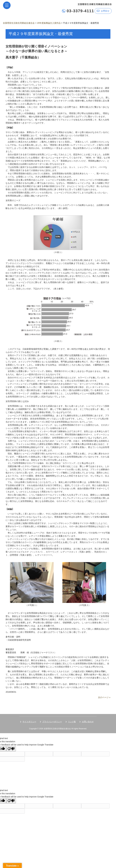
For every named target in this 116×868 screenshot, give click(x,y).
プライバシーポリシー (52, 722)
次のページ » (104, 697)
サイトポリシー (29, 722)
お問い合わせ (88, 722)
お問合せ (103, 11)
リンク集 (72, 722)
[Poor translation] (11, 749)
